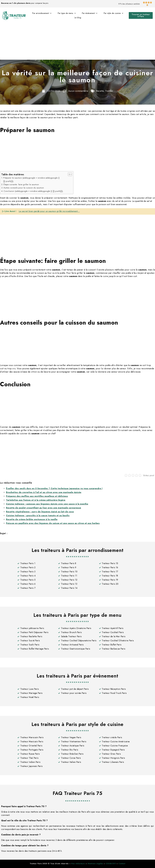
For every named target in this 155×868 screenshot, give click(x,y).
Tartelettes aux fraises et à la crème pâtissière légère (36, 500)
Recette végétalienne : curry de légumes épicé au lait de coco (40, 512)
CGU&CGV (111, 864)
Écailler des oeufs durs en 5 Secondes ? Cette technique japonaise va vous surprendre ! (54, 488)
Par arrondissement (42, 13)
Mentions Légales (95, 864)
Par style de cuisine (113, 13)
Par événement (90, 13)
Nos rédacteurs (78, 864)
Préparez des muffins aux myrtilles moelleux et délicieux (37, 496)
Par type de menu (67, 13)
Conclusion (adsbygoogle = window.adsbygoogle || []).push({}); (33, 191)
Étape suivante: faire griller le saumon (21, 184)
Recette (100, 91)
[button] (141, 15)
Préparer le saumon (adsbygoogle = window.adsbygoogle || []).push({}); (31, 179)
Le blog (78, 18)
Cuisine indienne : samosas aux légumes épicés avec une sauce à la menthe (47, 504)
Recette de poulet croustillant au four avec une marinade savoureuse (44, 508)
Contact (122, 864)
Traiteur (109, 91)
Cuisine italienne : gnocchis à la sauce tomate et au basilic (38, 516)
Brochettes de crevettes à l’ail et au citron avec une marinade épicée (44, 492)
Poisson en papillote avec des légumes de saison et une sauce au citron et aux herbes (53, 523)
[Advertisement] (77, 42)
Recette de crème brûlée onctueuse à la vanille (32, 519)
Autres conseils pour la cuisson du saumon (24, 188)
